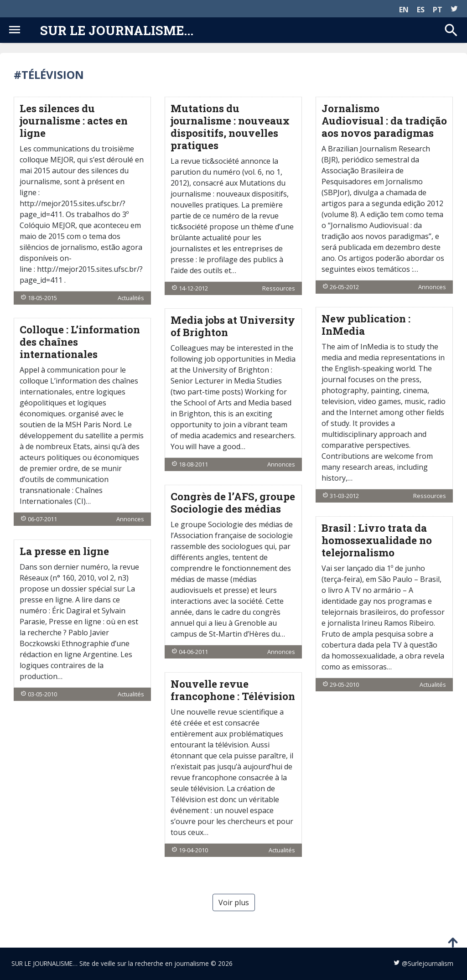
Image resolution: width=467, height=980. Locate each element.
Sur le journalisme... (117, 30)
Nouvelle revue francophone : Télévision (233, 690)
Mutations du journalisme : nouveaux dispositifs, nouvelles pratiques (230, 127)
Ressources (279, 288)
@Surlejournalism (428, 963)
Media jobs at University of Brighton (233, 326)
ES (421, 10)
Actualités (131, 298)
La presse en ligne (64, 551)
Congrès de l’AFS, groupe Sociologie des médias (233, 503)
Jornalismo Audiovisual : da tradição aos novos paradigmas (384, 121)
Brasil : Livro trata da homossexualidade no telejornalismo (377, 540)
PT (438, 10)
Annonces (432, 287)
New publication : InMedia (366, 325)
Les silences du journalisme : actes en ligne (74, 121)
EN (404, 10)
